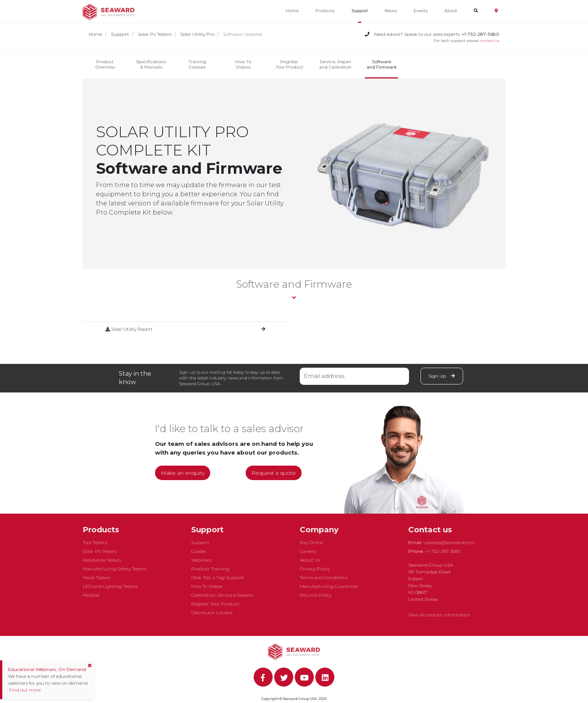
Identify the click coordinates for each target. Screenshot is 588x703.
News (391, 11)
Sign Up (442, 376)
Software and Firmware (382, 64)
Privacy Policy (315, 569)
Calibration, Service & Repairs (222, 595)
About (451, 11)
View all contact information (439, 615)
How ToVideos (243, 64)
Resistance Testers (102, 560)
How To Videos (207, 586)
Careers (308, 551)
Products (325, 11)
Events (421, 11)
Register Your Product (289, 64)
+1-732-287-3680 (443, 551)
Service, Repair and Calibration (335, 64)
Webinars (201, 560)
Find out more (24, 690)
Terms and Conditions (324, 577)
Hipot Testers (97, 577)
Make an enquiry (183, 473)
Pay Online (312, 542)
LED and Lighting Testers (110, 586)
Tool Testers (95, 542)
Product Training (210, 569)
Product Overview (105, 64)
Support (360, 11)
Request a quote (274, 473)
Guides (199, 551)
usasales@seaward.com (449, 542)
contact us (490, 41)
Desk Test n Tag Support (218, 577)
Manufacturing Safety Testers (114, 569)
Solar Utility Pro (197, 34)
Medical (91, 595)
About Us (310, 560)
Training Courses (197, 64)
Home (292, 11)
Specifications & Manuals (151, 64)
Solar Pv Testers (155, 34)
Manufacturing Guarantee (329, 586)
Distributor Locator (212, 613)
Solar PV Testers (100, 551)
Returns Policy (316, 595)
